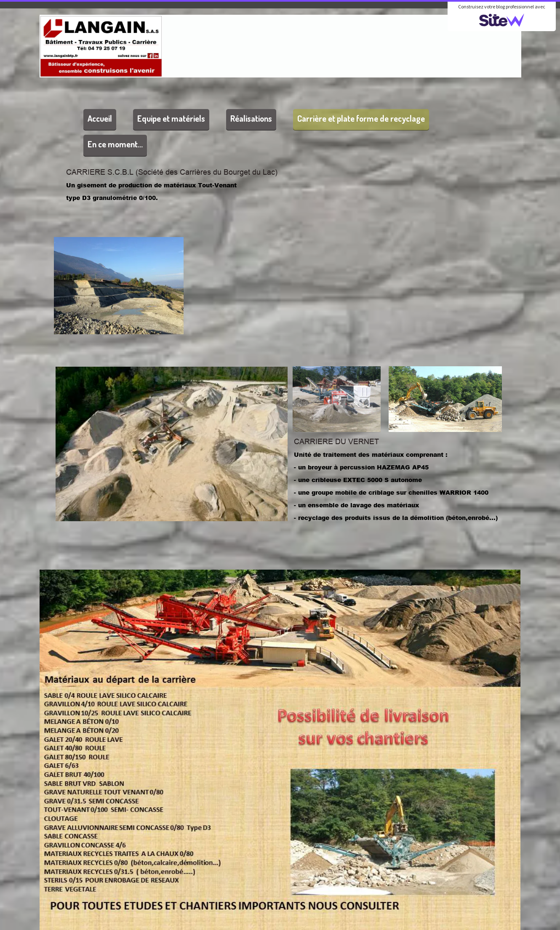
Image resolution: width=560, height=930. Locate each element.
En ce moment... (115, 144)
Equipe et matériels (171, 118)
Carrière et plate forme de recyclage (361, 118)
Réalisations (251, 118)
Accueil (100, 118)
